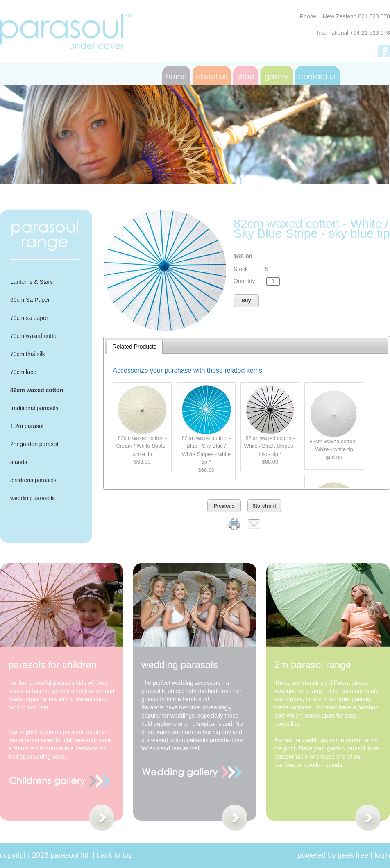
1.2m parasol (27, 426)
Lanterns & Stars (32, 282)
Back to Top (115, 855)
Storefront (264, 506)
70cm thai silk (28, 354)
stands (19, 462)
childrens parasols (33, 480)
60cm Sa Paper (30, 300)
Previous (224, 506)
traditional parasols (34, 408)
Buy (246, 301)
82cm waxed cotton (37, 390)
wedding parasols (33, 498)
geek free (353, 855)
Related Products (135, 347)
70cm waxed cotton (35, 336)
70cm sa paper (29, 318)
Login (382, 855)
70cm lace (23, 372)
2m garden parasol (34, 444)
